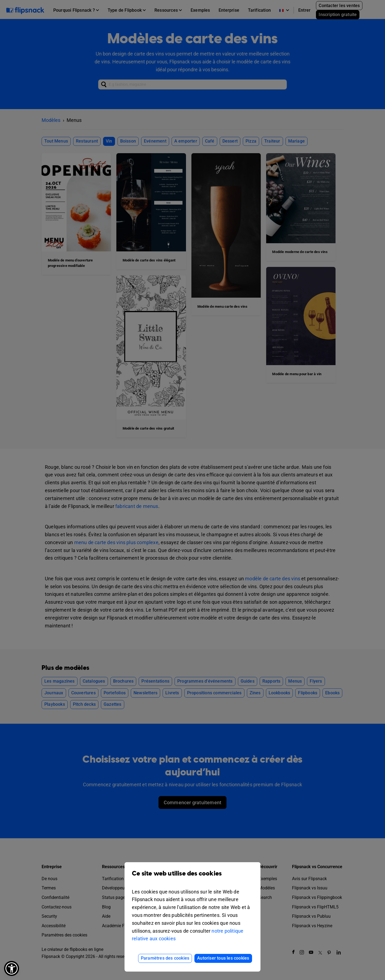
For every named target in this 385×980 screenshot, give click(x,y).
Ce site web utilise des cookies (192, 878)
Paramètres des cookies (165, 958)
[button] (12, 968)
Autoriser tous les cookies (223, 958)
